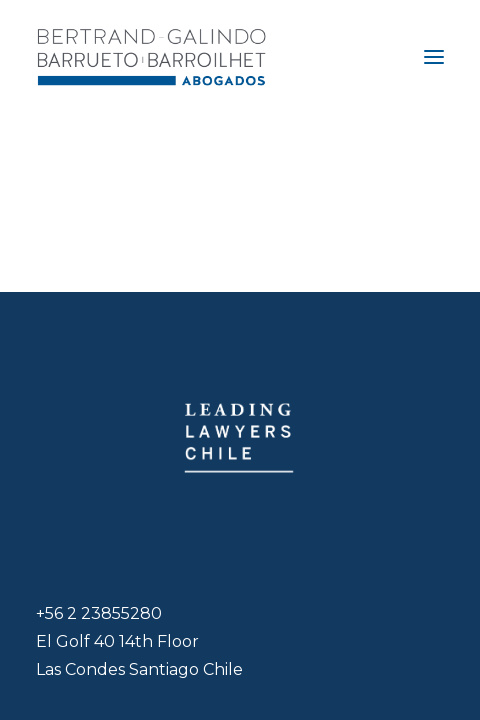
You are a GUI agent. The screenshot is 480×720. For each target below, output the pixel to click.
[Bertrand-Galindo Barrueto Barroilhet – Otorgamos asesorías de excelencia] (151, 57)
